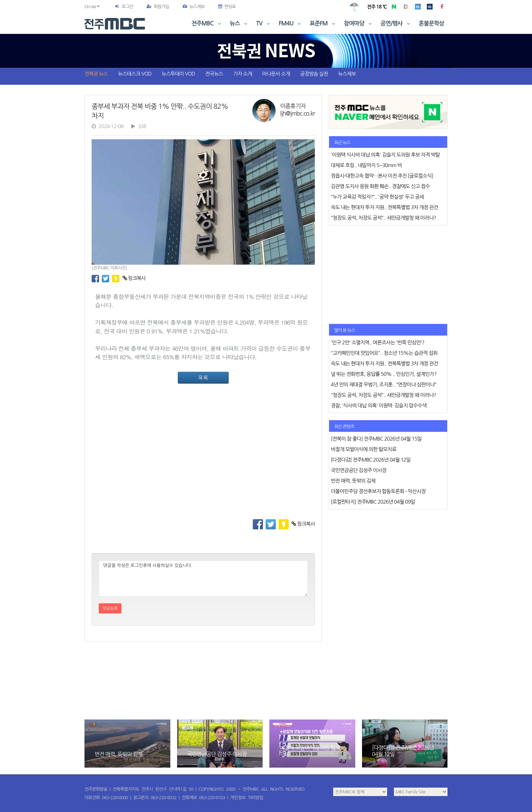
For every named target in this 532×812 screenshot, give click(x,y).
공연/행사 (396, 24)
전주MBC (207, 24)
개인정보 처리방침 (247, 798)
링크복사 (134, 278)
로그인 (127, 7)
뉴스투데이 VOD (178, 74)
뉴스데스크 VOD (135, 74)
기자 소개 (243, 74)
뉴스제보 (194, 7)
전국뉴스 (214, 74)
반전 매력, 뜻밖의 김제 (119, 754)
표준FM (323, 24)
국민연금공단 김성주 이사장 (217, 754)
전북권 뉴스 (96, 74)
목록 (203, 378)
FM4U (290, 24)
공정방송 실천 (314, 74)
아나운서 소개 (276, 74)
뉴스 (239, 24)
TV (264, 24)
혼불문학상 (431, 24)
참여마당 (358, 24)
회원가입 (158, 7)
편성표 (227, 7)
